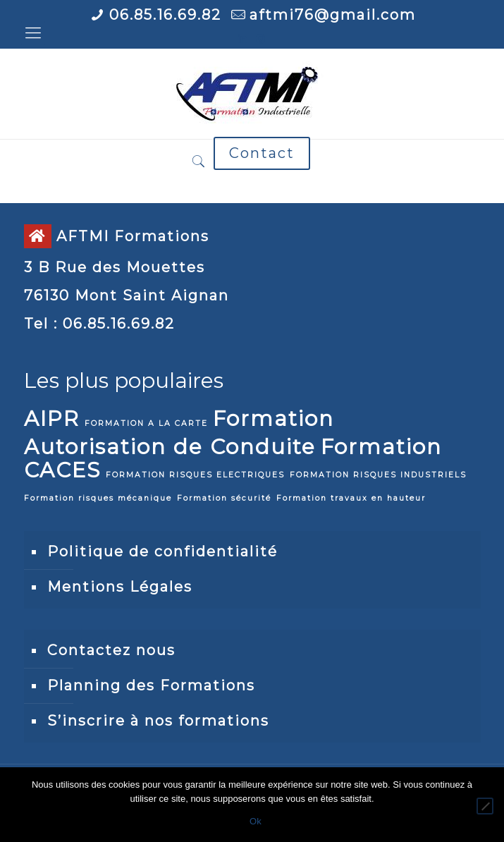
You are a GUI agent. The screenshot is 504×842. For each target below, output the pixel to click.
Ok (256, 821)
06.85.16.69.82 (165, 15)
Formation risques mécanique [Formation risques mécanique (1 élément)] (98, 498)
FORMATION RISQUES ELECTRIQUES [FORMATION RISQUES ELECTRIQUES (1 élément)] (195, 475)
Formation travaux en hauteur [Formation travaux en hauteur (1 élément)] (351, 498)
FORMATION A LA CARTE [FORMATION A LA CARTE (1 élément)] (146, 423)
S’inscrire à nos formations (158, 721)
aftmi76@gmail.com (333, 15)
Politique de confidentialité (162, 551)
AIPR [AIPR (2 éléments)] (52, 419)
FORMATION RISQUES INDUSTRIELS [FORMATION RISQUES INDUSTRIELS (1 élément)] (378, 475)
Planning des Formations (151, 685)
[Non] (485, 806)
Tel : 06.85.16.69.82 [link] (99, 324)
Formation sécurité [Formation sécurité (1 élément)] (224, 498)
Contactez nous (111, 650)
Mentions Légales (120, 587)
